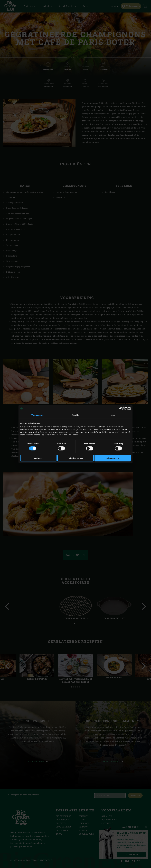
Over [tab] (114, 415)
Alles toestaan (113, 458)
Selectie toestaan (75, 458)
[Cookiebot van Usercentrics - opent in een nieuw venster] (120, 408)
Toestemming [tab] (37, 415)
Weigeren (38, 458)
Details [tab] (76, 415)
